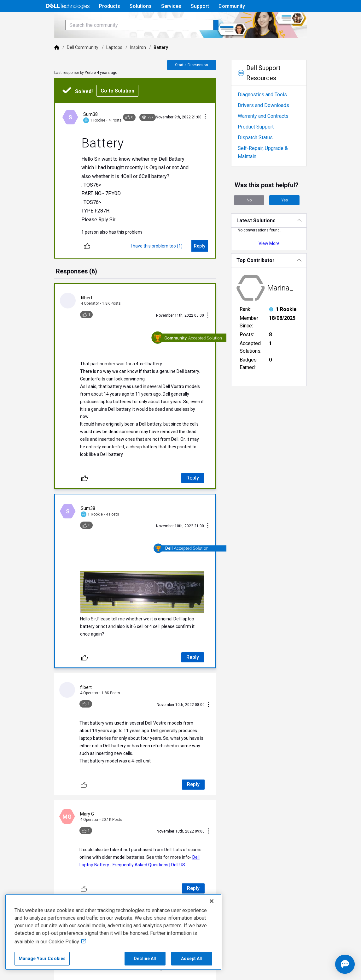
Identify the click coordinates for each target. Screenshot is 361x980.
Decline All (145, 959)
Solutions (141, 6)
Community (232, 6)
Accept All (192, 959)
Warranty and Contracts (270, 134)
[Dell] (39, 65)
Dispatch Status (262, 155)
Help (277, 21)
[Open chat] (326, 964)
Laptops (96, 65)
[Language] (317, 21)
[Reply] (207, 264)
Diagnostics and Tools (270, 112)
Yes (292, 209)
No (256, 209)
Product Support (263, 144)
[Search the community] (121, 43)
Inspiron (120, 65)
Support (200, 6)
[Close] (212, 901)
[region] (113, 932)
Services (171, 6)
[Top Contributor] (282, 270)
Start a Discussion (199, 83)
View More (282, 253)
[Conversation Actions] (213, 135)
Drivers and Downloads (271, 123)
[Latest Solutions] (282, 230)
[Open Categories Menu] (67, 21)
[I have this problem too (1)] (164, 264)
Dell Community (64, 65)
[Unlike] (69, 264)
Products (110, 6)
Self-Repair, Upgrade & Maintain (280, 166)
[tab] (58, 290)
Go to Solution (99, 108)
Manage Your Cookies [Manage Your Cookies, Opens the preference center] (42, 959)
